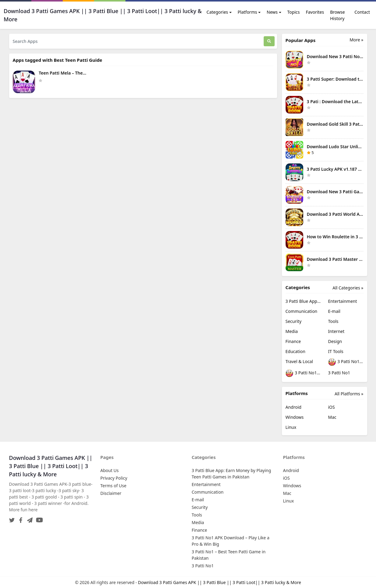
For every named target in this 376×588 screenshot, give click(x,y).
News (272, 12)
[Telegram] (29, 518)
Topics (294, 12)
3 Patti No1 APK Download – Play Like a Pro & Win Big (346, 362)
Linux (291, 427)
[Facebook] (19, 518)
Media (292, 331)
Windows (295, 417)
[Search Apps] (136, 41)
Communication (302, 311)
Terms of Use (114, 486)
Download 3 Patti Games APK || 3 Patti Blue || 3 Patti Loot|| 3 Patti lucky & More (220, 582)
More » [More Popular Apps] (356, 40)
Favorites (315, 12)
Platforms (248, 12)
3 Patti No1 (339, 373)
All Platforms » (349, 394)
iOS (332, 407)
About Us (110, 470)
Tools (333, 321)
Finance (293, 341)
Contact (362, 12)
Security (294, 321)
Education (295, 351)
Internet (336, 331)
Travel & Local (299, 361)
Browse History (337, 15)
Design (335, 341)
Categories (217, 12)
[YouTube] (38, 518)
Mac (332, 417)
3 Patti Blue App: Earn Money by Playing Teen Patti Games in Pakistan (303, 301)
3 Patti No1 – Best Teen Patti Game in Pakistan (303, 373)
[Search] (269, 41)
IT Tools (336, 351)
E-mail (334, 311)
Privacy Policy (114, 478)
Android (293, 407)
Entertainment (343, 301)
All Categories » (348, 288)
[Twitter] (12, 518)
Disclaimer (111, 493)
